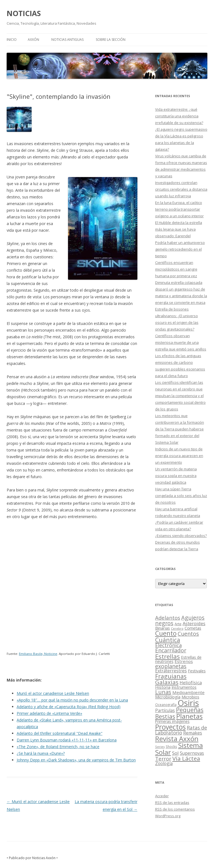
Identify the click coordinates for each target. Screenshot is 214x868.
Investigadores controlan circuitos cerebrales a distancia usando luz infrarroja (181, 189)
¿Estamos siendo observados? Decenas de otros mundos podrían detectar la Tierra (181, 542)
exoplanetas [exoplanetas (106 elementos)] (171, 666)
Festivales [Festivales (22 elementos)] (197, 671)
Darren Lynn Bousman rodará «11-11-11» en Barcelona (67, 740)
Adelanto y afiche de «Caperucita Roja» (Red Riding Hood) (69, 707)
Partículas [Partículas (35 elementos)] (165, 710)
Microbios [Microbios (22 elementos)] (190, 697)
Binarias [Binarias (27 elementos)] (163, 628)
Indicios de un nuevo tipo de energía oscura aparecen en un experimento (179, 456)
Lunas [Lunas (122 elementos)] (163, 692)
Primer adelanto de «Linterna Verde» (49, 713)
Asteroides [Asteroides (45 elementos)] (194, 623)
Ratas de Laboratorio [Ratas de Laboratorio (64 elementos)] (181, 730)
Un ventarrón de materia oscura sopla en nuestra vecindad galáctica (176, 476)
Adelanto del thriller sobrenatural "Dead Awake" (60, 733)
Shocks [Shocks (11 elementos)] (171, 746)
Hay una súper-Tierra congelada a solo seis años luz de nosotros (181, 496)
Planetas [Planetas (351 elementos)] (189, 716)
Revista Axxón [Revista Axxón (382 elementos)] (177, 739)
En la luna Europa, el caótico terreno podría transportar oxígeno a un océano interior (179, 209)
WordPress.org (168, 816)
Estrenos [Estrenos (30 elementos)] (184, 661)
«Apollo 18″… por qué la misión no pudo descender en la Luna (72, 700)
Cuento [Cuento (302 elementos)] (166, 633)
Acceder (162, 796)
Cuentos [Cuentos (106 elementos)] (188, 634)
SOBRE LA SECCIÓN (111, 40)
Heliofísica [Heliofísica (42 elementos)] (191, 683)
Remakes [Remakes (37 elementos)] (193, 733)
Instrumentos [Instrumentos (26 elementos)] (184, 687)
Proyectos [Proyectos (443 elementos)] (170, 727)
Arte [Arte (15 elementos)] (178, 624)
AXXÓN (33, 40)
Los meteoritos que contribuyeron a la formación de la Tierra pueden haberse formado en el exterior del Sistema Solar (180, 429)
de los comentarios (175, 809)
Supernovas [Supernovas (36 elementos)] (192, 753)
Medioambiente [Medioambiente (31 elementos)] (188, 692)
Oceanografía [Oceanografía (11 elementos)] (166, 705)
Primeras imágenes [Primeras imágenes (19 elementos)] (172, 721)
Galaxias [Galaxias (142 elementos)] (167, 682)
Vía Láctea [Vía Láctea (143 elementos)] (186, 758)
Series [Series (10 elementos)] (160, 747)
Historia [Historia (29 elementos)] (163, 687)
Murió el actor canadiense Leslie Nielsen (53, 693)
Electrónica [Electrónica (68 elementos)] (168, 645)
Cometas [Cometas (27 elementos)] (193, 628)
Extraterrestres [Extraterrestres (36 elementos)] (171, 671)
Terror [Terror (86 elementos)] (163, 759)
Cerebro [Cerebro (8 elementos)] (177, 629)
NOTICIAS (24, 13)
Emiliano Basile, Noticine (38, 654)
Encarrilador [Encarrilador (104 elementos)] (171, 650)
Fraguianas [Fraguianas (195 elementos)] (171, 676)
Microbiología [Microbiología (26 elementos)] (168, 697)
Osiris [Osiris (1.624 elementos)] (188, 703)
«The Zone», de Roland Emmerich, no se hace (58, 747)
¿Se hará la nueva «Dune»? (41, 753)
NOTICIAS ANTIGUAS (67, 40)
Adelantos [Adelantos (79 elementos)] (168, 618)
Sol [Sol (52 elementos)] (175, 753)
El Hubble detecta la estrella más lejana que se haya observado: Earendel (179, 229)
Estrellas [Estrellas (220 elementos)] (168, 656)
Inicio (12, 40)
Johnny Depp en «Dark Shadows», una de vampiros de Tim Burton (76, 760)
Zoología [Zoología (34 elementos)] (164, 763)
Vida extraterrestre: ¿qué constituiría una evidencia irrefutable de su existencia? (179, 116)
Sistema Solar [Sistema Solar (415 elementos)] (179, 749)
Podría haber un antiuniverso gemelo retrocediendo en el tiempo (180, 249)
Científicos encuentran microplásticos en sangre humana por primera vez (176, 269)
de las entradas (172, 803)
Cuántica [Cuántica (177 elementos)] (168, 640)
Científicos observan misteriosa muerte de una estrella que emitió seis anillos (181, 342)
